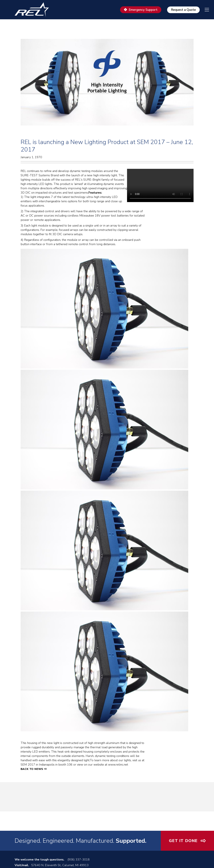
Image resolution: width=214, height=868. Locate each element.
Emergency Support (143, 10)
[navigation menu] (204, 10)
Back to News (32, 769)
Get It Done (183, 841)
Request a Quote (183, 10)
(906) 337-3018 (79, 860)
